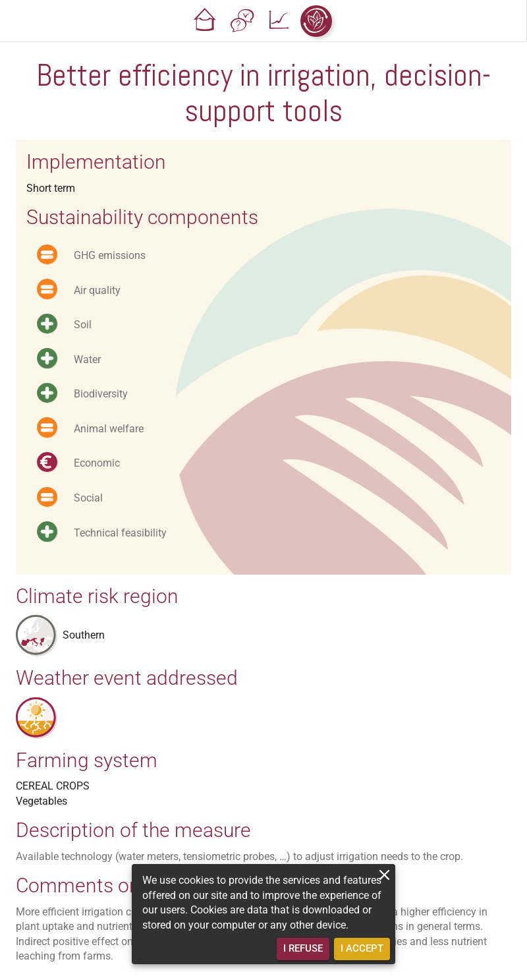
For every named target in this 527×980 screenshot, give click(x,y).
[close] (384, 875)
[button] (206, 21)
